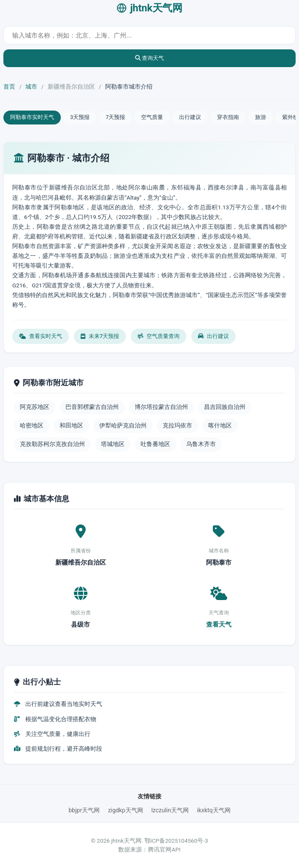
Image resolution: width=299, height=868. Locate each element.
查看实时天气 (41, 336)
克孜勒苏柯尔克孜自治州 (52, 444)
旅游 (261, 117)
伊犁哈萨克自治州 (123, 425)
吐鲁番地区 (155, 444)
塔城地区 (113, 444)
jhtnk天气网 (149, 8)
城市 (31, 87)
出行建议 (190, 117)
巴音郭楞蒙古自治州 (92, 407)
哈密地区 (32, 425)
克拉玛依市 (177, 425)
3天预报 (80, 117)
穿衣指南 (228, 117)
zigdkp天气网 (126, 810)
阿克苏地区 (35, 407)
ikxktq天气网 (213, 810)
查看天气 (219, 625)
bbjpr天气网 (84, 810)
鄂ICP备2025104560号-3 (176, 841)
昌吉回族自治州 (225, 407)
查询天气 (150, 58)
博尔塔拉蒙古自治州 (161, 407)
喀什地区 (220, 425)
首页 (9, 87)
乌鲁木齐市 (201, 444)
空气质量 (152, 117)
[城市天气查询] (149, 35)
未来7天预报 (100, 336)
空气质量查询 (159, 336)
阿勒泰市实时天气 (32, 117)
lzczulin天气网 (170, 810)
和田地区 (71, 425)
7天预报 (115, 117)
